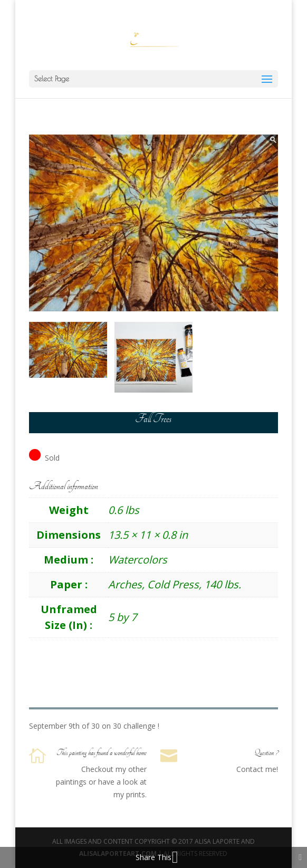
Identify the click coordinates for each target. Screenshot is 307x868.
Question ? (266, 753)
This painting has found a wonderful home (102, 753)
